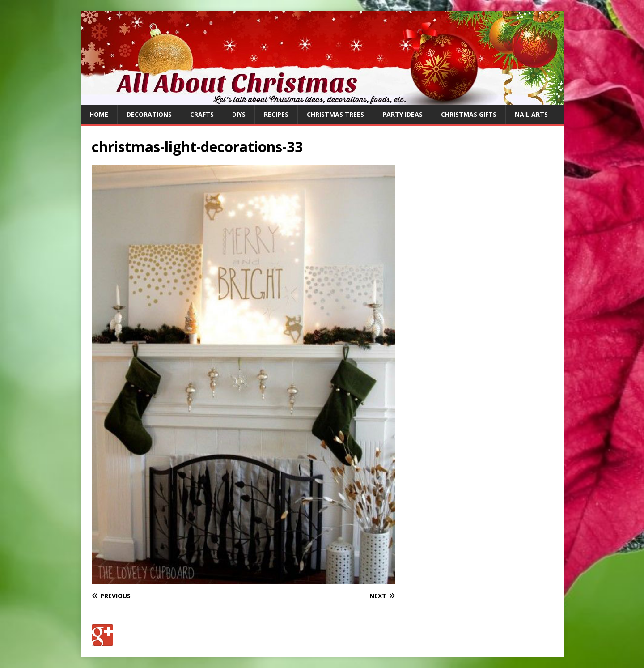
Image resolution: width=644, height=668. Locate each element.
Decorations (149, 114)
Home (99, 114)
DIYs (239, 114)
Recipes (276, 114)
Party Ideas (402, 114)
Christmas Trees (335, 114)
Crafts (202, 114)
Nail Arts (531, 114)
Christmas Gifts (469, 114)
